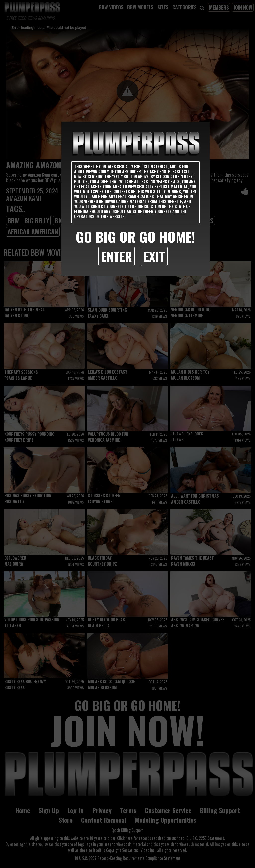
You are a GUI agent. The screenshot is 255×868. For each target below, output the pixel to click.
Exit (154, 256)
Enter (117, 256)
